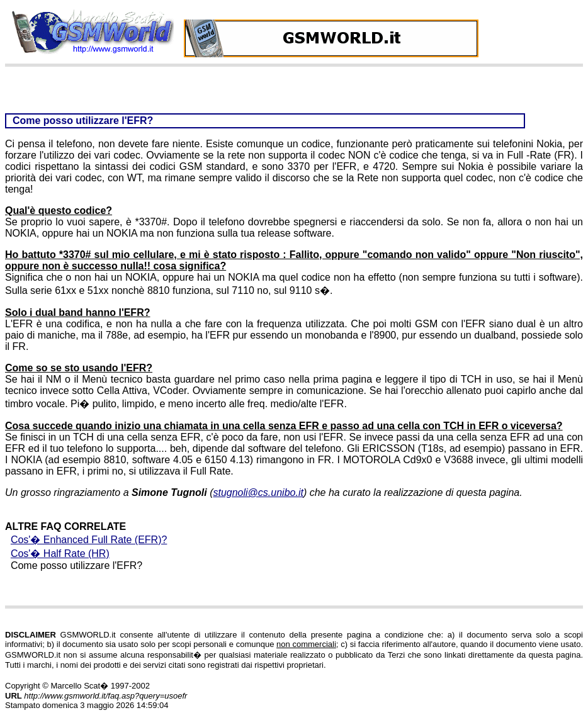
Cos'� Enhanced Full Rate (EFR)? (89, 540)
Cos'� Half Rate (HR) (60, 554)
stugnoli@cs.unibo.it (258, 492)
